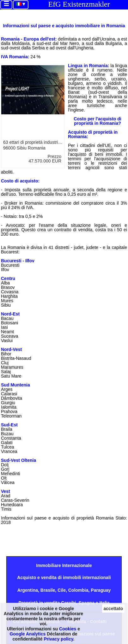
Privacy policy (58, 639)
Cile (62, 590)
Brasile (48, 590)
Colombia (78, 590)
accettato (113, 609)
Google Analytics (27, 634)
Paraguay (101, 590)
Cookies (68, 629)
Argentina (28, 590)
